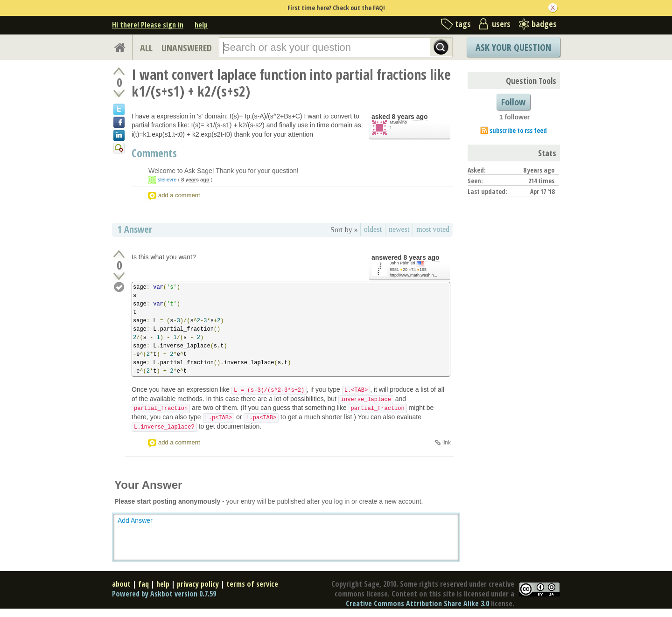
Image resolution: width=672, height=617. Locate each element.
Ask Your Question (513, 47)
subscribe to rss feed (518, 130)
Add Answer (135, 520)
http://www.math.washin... (413, 275)
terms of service (252, 584)
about (121, 584)
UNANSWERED (187, 48)
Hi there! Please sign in (148, 25)
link (447, 443)
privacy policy (198, 584)
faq (143, 584)
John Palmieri (402, 263)
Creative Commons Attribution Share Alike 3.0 (417, 603)
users (501, 24)
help (201, 25)
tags (463, 24)
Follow (513, 102)
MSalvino (398, 122)
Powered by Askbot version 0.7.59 (164, 594)
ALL (146, 48)
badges (544, 24)
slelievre (167, 180)
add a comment (179, 195)
